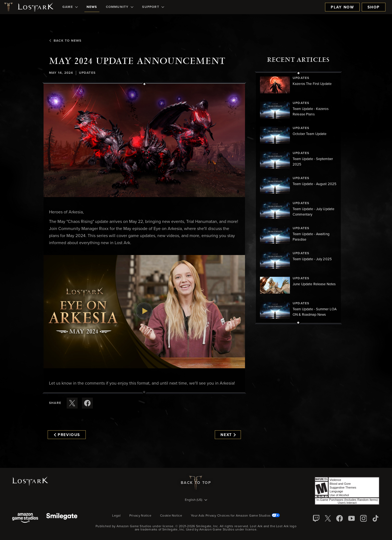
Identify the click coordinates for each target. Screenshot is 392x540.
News (92, 7)
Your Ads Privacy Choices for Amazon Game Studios (235, 516)
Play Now (342, 7)
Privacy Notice (140, 516)
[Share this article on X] (72, 403)
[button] (144, 140)
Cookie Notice (171, 516)
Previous (67, 435)
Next (228, 435)
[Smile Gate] (62, 518)
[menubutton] (196, 500)
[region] (298, 198)
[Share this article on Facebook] (87, 403)
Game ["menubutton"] (70, 7)
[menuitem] (70, 7)
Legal (116, 516)
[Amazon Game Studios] (25, 518)
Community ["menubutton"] (120, 7)
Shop (374, 7)
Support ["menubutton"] (153, 7)
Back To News (65, 41)
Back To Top (196, 483)
